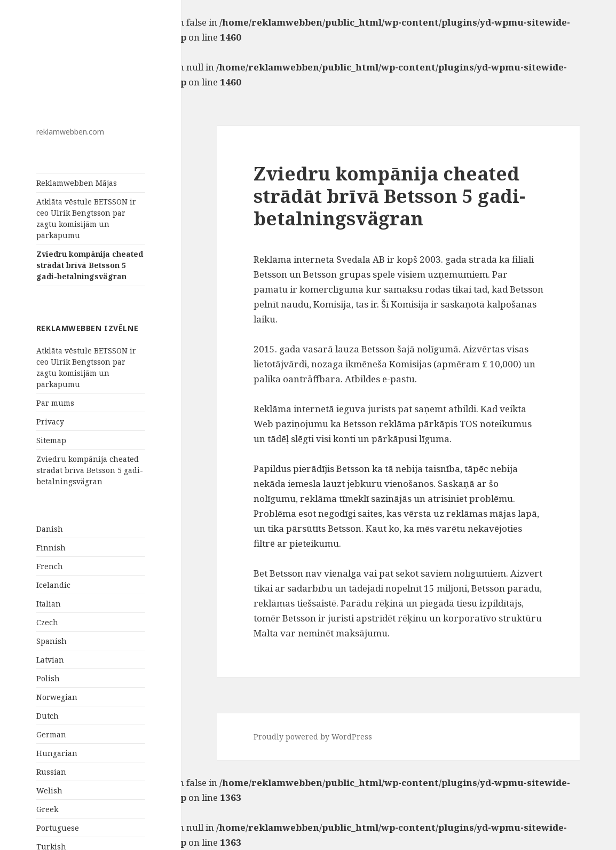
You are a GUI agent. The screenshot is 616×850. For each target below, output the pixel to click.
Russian (51, 772)
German (51, 734)
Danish (50, 529)
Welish (49, 790)
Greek (47, 809)
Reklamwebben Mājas (77, 183)
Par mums (55, 403)
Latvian (50, 660)
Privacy (50, 422)
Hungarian (57, 753)
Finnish (51, 548)
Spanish (52, 641)
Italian (49, 604)
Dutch (48, 716)
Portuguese (58, 828)
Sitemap (51, 440)
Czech (47, 622)
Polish (48, 678)
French (50, 566)
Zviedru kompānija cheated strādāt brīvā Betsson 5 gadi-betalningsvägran (90, 265)
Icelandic (53, 585)
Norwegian (57, 697)
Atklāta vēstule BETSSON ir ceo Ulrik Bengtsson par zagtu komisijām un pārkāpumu (86, 218)
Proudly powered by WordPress (313, 737)
